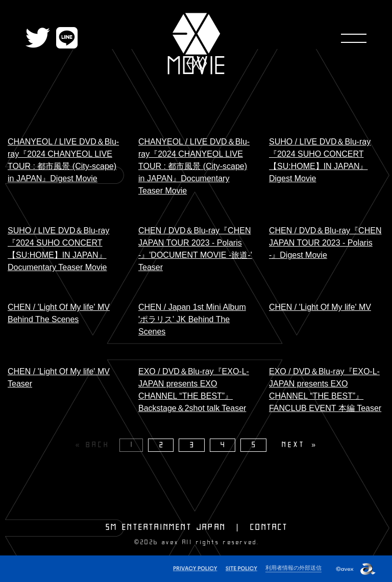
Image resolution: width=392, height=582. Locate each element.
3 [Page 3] (193, 445)
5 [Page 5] (255, 445)
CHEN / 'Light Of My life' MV (320, 307)
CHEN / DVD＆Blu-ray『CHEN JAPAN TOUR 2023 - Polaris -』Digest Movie (325, 243)
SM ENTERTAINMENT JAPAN (166, 527)
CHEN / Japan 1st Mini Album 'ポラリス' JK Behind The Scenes (192, 319)
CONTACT (269, 527)
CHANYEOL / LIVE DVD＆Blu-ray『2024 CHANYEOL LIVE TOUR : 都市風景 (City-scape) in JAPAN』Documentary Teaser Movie (194, 166)
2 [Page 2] (162, 445)
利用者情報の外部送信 (293, 568)
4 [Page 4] (224, 445)
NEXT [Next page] (293, 445)
